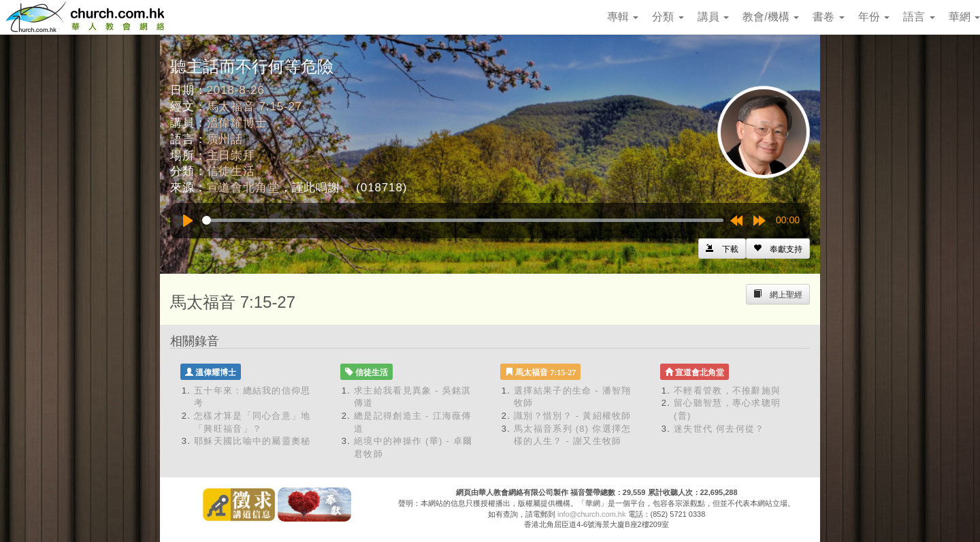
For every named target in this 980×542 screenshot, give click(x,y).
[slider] (463, 220)
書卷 (828, 17)
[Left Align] (778, 249)
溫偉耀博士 (237, 123)
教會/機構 (771, 17)
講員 (713, 17)
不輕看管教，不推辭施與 (727, 390)
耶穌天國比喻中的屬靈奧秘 (252, 441)
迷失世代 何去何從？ (719, 429)
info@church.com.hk (591, 514)
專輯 (623, 17)
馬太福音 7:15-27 (255, 107)
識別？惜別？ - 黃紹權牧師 (573, 416)
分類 (668, 17)
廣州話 (225, 139)
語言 (919, 17)
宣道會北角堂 (243, 188)
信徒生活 (231, 171)
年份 (874, 17)
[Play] (188, 221)
